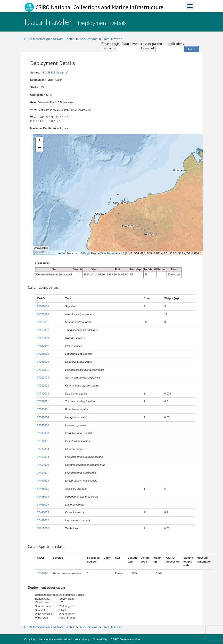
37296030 (43, 362)
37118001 (43, 322)
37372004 (43, 449)
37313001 (43, 370)
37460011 (43, 473)
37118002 (43, 330)
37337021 (43, 401)
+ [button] (39, 141)
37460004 (43, 457)
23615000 (43, 528)
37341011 (43, 409)
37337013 (43, 394)
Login (192, 49)
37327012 (43, 386)
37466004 (43, 505)
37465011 (43, 489)
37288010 (43, 354)
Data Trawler (112, 39)
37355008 (43, 425)
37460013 (43, 481)
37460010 (43, 465)
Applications (89, 39)
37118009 (43, 338)
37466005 (43, 512)
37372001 (43, 441)
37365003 (43, 433)
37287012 (43, 346)
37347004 (43, 417)
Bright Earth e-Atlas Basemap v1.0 (104, 253)
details (60, 72)
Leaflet (61, 253)
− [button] (39, 148)
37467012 (43, 520)
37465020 (43, 497)
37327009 (43, 378)
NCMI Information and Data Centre (49, 39)
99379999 (43, 314)
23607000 (43, 306)
